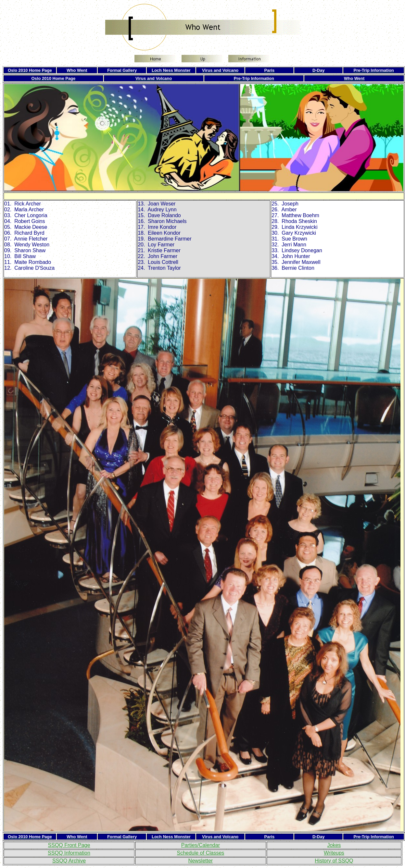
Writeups (334, 853)
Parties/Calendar (201, 845)
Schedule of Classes (200, 853)
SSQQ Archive (69, 861)
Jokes (334, 845)
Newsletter (201, 861)
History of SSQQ (334, 861)
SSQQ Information (69, 853)
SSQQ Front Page (69, 845)
